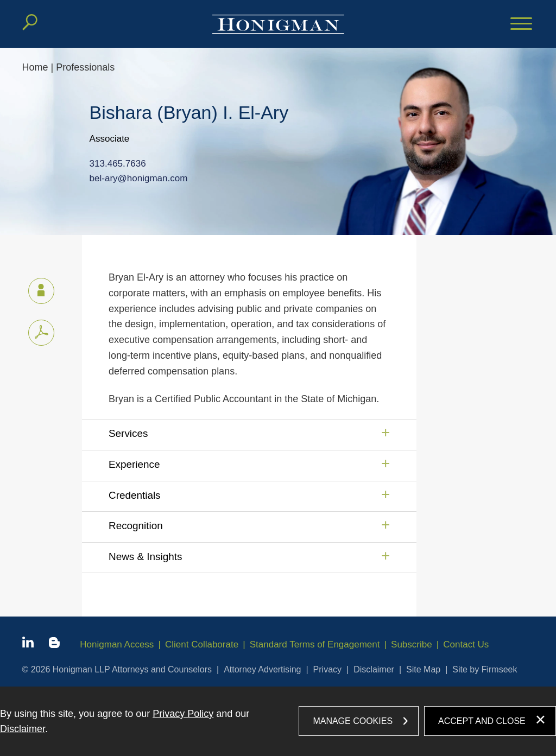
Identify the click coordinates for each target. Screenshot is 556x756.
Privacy (327, 669)
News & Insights (145, 557)
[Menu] (521, 24)
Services (128, 433)
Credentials (135, 495)
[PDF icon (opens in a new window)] (41, 333)
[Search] (30, 22)
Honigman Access (117, 644)
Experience (134, 464)
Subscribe (412, 644)
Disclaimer (374, 669)
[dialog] (278, 721)
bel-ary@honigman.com (139, 179)
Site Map (423, 669)
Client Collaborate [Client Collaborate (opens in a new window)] (202, 644)
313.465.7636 (118, 164)
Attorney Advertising (262, 669)
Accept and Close (482, 721)
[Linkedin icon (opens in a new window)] (28, 644)
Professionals (85, 67)
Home (35, 67)
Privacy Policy (183, 714)
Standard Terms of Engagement (315, 644)
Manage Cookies (353, 721)
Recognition (136, 526)
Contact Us (466, 644)
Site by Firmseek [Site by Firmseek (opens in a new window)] (485, 669)
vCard (36, 288)
